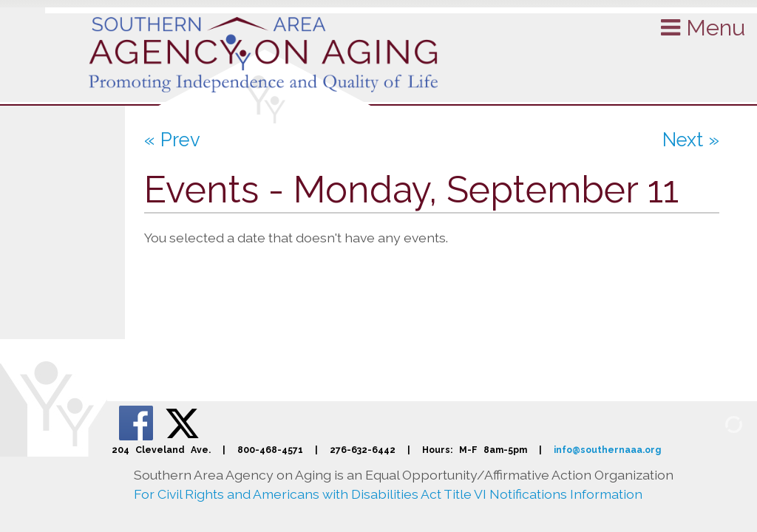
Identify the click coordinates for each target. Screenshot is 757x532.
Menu (703, 27)
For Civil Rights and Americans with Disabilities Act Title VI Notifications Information (388, 494)
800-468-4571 (270, 450)
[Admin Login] (716, 423)
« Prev (172, 140)
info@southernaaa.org (607, 450)
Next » (691, 140)
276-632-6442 (363, 450)
